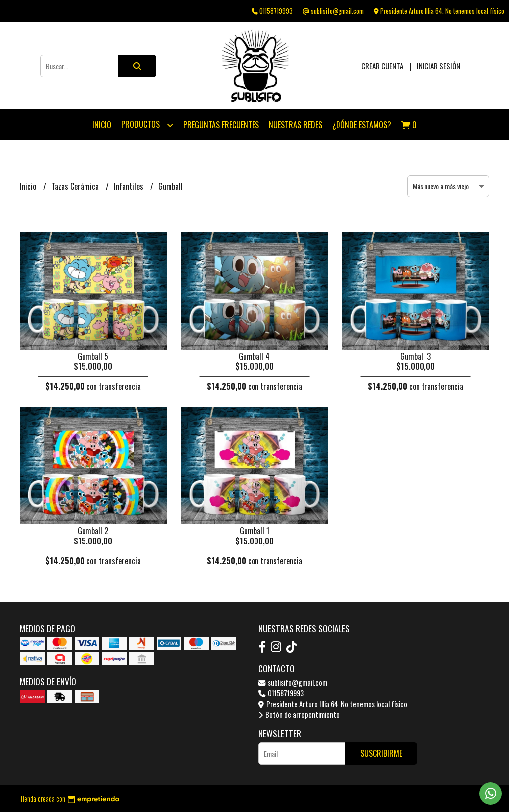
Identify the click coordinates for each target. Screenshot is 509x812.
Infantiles (129, 186)
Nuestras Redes (296, 125)
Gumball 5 (93, 356)
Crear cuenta (382, 66)
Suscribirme (381, 753)
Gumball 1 (254, 531)
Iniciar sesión (438, 66)
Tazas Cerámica (76, 186)
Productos (147, 125)
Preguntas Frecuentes (221, 125)
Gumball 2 (93, 531)
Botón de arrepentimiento (299, 714)
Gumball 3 (416, 356)
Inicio (102, 125)
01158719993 (281, 693)
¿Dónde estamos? (362, 125)
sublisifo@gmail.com (293, 682)
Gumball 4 (254, 356)
